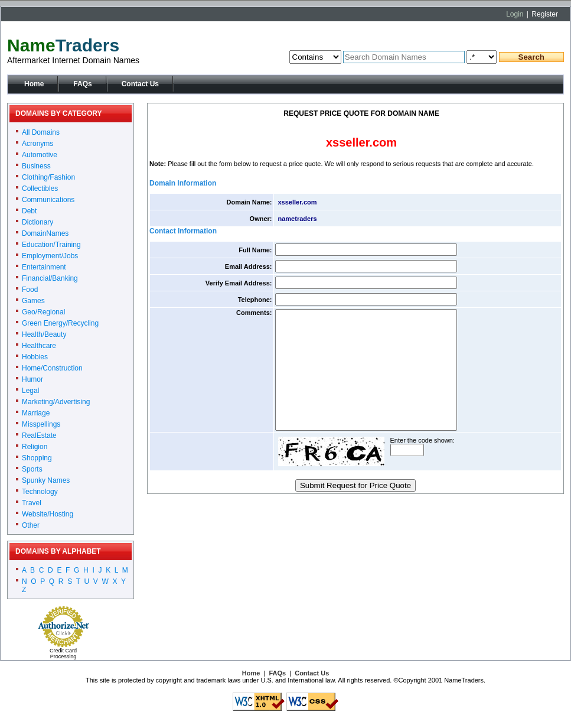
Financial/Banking (50, 278)
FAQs (82, 84)
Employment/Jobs (50, 256)
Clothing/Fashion (48, 177)
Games (33, 301)
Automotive (40, 155)
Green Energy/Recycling (60, 323)
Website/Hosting (48, 514)
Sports (32, 469)
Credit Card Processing (63, 654)
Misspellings (41, 424)
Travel (32, 503)
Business (36, 166)
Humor (32, 379)
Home (34, 84)
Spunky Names (46, 480)
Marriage (36, 413)
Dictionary (37, 222)
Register (545, 14)
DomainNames (45, 233)
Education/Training (51, 245)
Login (515, 14)
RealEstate (39, 435)
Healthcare (39, 346)
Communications (48, 200)
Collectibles (40, 188)
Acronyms (37, 144)
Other (31, 525)
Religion (35, 447)
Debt (29, 211)
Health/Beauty (44, 334)
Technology (40, 492)
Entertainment (44, 267)
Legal (30, 391)
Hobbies (35, 357)
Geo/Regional (43, 312)
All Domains (41, 132)
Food (30, 290)
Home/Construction (52, 368)
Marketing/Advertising (56, 402)
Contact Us (140, 84)
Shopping (37, 458)
